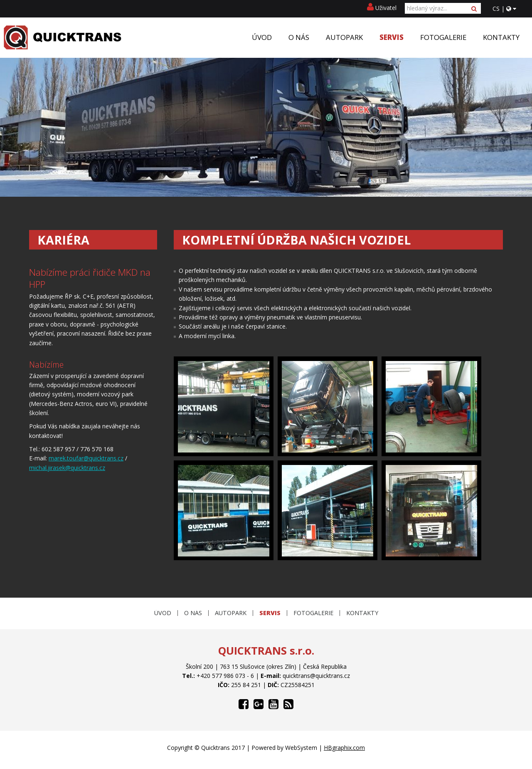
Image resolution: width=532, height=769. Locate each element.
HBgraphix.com (344, 748)
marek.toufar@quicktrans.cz (86, 458)
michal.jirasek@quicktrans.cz (67, 468)
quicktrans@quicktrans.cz (316, 676)
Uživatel (382, 8)
